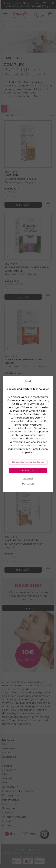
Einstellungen (39, 449)
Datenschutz (28, 484)
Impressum (28, 479)
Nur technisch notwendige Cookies (28, 462)
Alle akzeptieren (28, 470)
